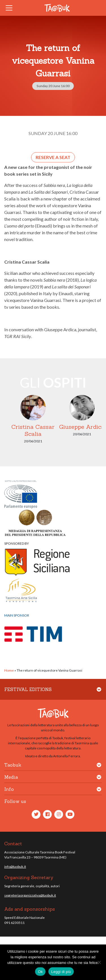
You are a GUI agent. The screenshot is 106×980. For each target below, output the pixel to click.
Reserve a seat (53, 157)
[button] (99, 693)
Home (9, 670)
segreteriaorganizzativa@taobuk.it (30, 895)
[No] (99, 962)
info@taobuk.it (15, 867)
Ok (40, 972)
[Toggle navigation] (11, 8)
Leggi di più (61, 972)
